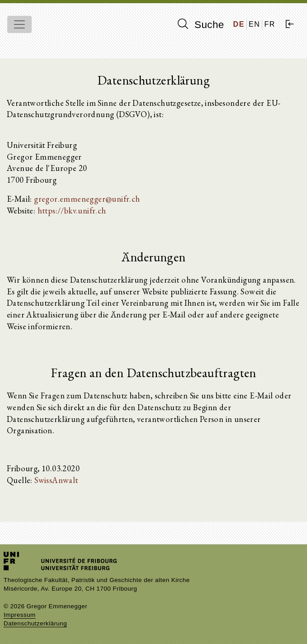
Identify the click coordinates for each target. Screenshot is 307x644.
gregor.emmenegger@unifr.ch (87, 199)
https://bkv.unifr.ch (72, 210)
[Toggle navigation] (19, 24)
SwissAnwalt (56, 480)
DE (239, 24)
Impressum (20, 615)
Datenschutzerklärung (35, 623)
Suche (201, 24)
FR (270, 24)
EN (254, 24)
